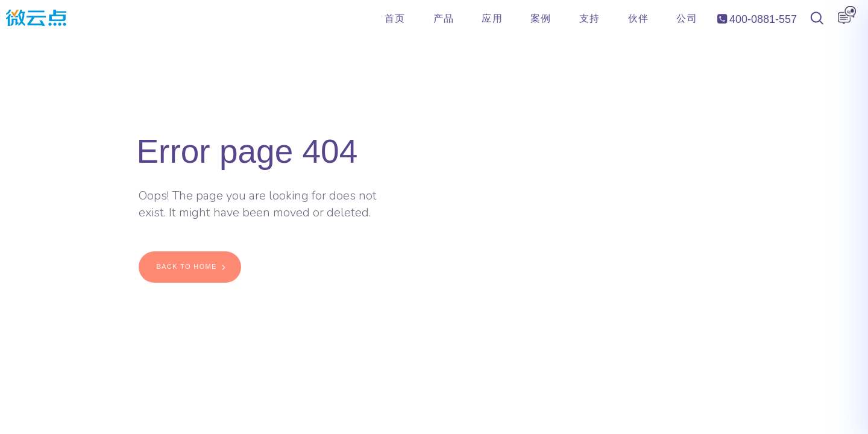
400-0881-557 (757, 19)
